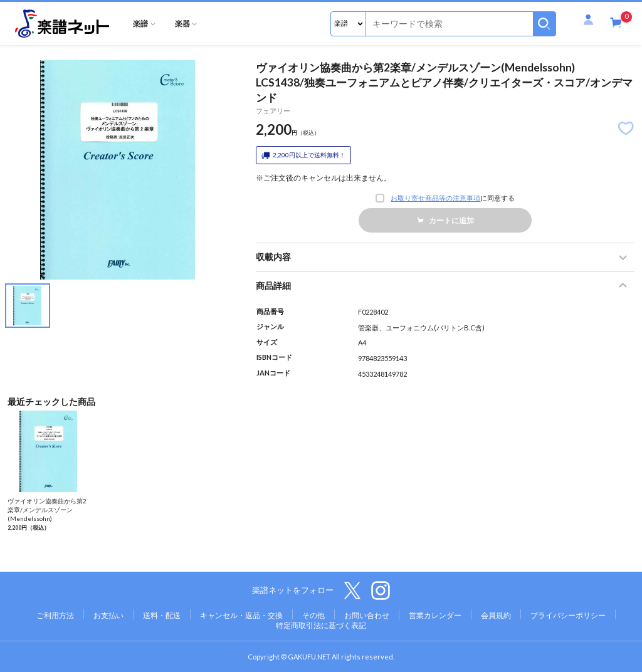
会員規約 (496, 615)
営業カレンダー (435, 615)
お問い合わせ (367, 615)
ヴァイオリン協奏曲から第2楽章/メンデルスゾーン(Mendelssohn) (47, 510)
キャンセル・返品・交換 (241, 615)
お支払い (108, 615)
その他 (313, 615)
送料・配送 (162, 615)
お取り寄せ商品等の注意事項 (435, 198)
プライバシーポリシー (568, 615)
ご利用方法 (55, 615)
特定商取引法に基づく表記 (321, 625)
